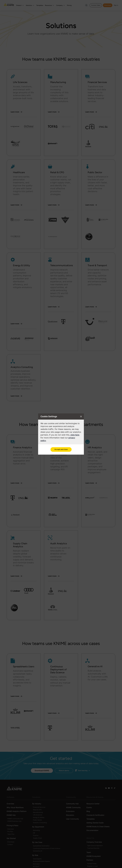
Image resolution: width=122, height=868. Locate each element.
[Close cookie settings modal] (81, 416)
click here (75, 435)
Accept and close (61, 449)
